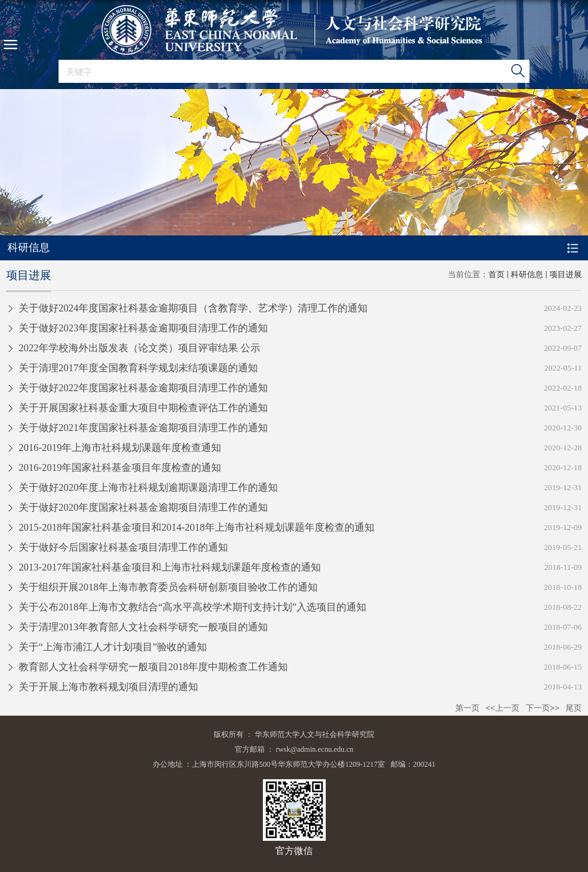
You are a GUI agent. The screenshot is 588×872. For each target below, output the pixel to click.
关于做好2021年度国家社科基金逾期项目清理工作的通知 (143, 428)
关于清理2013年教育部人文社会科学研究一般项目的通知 (143, 627)
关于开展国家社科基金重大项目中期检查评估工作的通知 (143, 408)
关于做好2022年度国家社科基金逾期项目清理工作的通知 (143, 388)
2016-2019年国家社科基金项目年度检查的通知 (120, 467)
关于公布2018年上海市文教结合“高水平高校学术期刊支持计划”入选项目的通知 (192, 607)
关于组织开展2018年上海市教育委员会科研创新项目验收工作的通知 (168, 587)
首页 (496, 274)
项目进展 (566, 274)
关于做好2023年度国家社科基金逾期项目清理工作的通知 (143, 328)
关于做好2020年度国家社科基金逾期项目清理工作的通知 (143, 507)
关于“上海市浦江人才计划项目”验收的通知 (113, 647)
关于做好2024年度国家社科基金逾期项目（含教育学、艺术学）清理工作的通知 (193, 308)
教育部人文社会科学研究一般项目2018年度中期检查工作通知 (153, 667)
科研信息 (527, 274)
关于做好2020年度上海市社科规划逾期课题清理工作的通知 (148, 487)
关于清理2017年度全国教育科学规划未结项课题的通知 (138, 368)
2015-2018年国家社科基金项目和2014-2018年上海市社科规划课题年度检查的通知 (197, 527)
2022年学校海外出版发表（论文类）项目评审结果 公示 (140, 348)
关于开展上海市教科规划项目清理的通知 (108, 687)
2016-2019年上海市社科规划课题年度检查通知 (120, 448)
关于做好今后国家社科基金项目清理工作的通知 (123, 547)
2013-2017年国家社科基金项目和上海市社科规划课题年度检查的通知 (170, 567)
